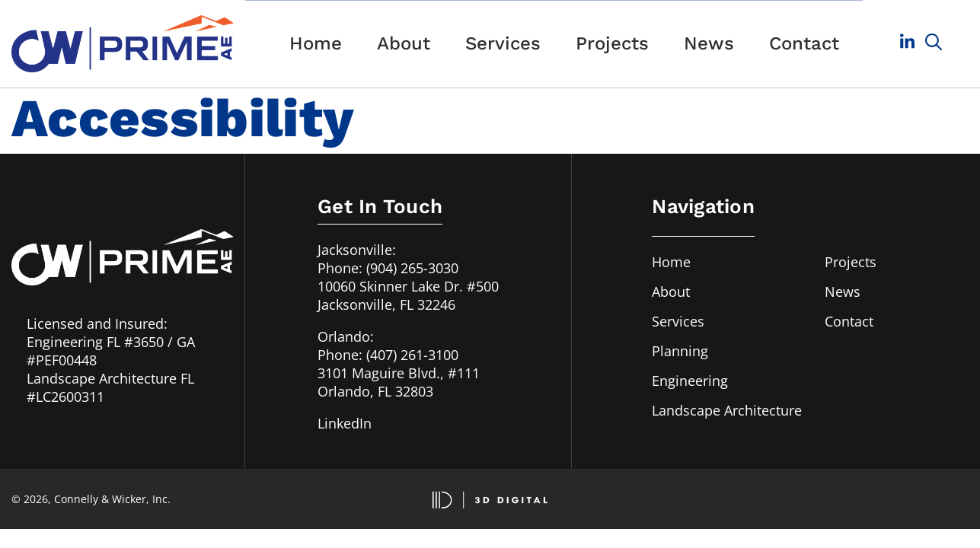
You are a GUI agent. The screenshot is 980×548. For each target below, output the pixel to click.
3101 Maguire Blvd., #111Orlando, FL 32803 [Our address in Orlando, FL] (399, 382)
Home (316, 43)
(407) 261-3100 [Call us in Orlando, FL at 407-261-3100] (412, 355)
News (709, 43)
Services (503, 43)
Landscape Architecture (727, 410)
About (404, 43)
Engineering (690, 381)
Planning (680, 351)
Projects (612, 43)
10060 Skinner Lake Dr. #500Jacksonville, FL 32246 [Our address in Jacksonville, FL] (408, 295)
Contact (804, 43)
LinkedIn (345, 423)
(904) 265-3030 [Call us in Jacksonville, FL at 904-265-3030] (412, 268)
